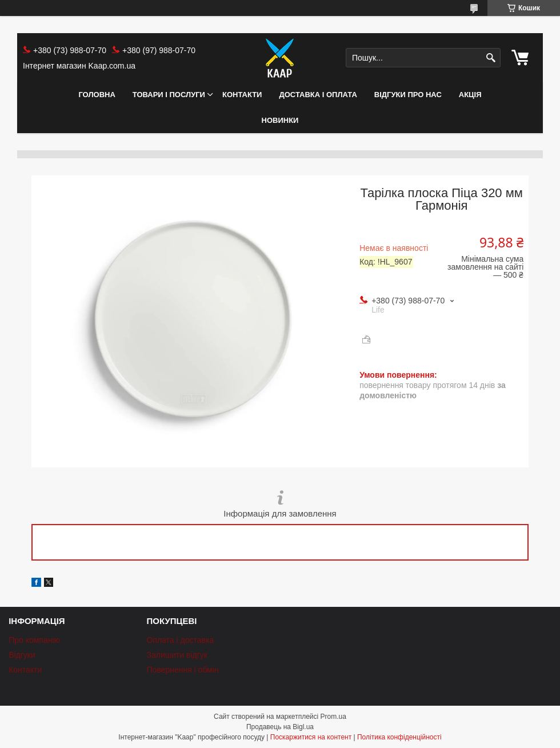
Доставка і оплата (318, 95)
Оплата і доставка (180, 640)
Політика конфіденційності (399, 737)
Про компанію (34, 640)
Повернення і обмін (182, 670)
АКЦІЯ (470, 95)
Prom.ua (333, 717)
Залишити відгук (177, 655)
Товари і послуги (169, 95)
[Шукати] (491, 58)
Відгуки (22, 655)
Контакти (242, 95)
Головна (97, 95)
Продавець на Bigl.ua (280, 727)
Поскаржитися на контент (311, 737)
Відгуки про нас (408, 95)
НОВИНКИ (280, 120)
